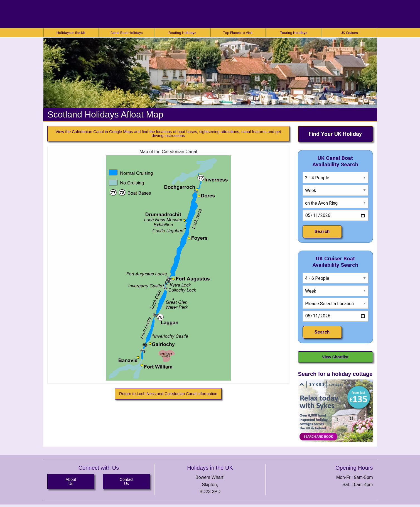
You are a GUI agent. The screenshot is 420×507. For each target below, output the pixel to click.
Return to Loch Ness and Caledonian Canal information (168, 394)
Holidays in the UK (71, 33)
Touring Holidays (294, 33)
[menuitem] (71, 33)
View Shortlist (335, 357)
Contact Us (127, 481)
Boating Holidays (182, 33)
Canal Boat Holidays (127, 33)
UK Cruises (349, 33)
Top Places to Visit (238, 33)
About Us (71, 481)
